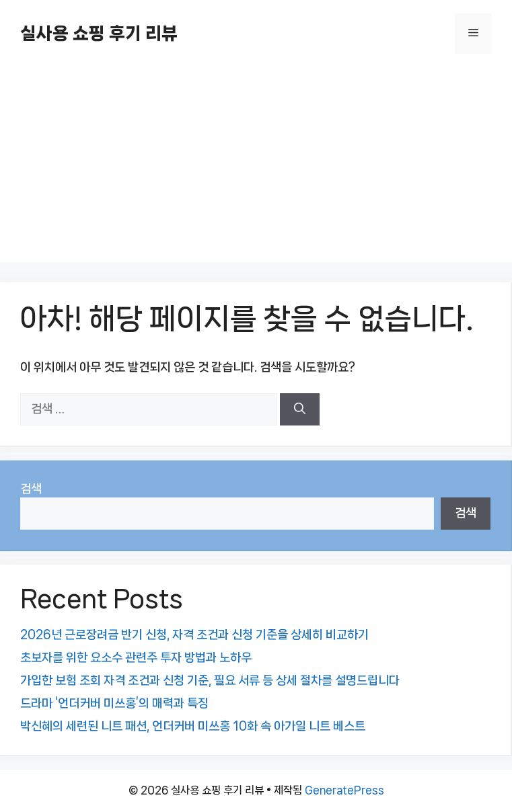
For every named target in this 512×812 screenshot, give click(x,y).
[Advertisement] (256, 168)
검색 (31, 489)
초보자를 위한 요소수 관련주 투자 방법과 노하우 (136, 657)
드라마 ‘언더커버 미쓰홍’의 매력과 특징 (114, 703)
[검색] (300, 409)
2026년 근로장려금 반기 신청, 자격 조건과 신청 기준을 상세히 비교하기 (194, 635)
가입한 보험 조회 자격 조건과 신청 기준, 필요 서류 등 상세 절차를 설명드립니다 (210, 680)
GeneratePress (344, 790)
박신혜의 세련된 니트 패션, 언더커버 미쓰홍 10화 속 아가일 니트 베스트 (193, 726)
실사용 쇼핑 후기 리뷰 (99, 33)
